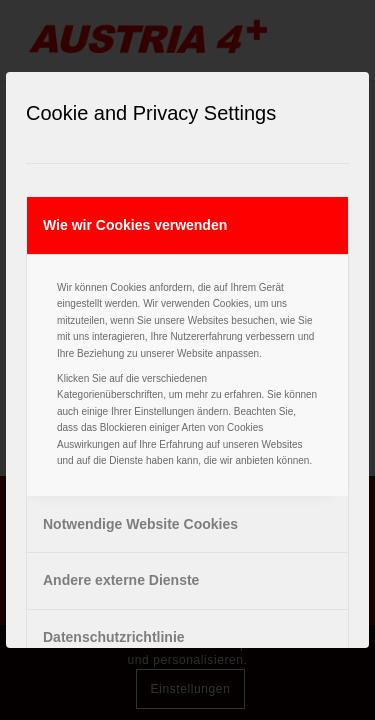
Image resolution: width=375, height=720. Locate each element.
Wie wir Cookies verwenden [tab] (135, 225)
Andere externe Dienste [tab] (121, 580)
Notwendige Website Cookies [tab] (140, 524)
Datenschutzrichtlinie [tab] (114, 637)
